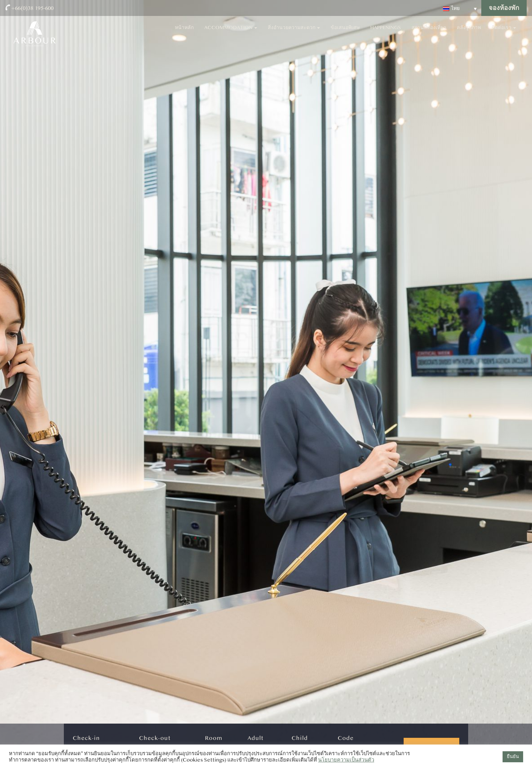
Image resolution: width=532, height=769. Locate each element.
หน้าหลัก (184, 32)
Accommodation (231, 32)
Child (300, 738)
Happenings (386, 32)
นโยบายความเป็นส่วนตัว (346, 760)
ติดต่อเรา (504, 32)
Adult (256, 738)
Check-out (155, 738)
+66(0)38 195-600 (32, 8)
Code (346, 738)
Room (214, 738)
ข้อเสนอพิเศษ (345, 32)
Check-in (86, 738)
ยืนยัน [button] (513, 757)
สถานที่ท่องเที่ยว (429, 32)
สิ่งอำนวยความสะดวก (294, 32)
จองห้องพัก (504, 8)
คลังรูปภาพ (469, 32)
